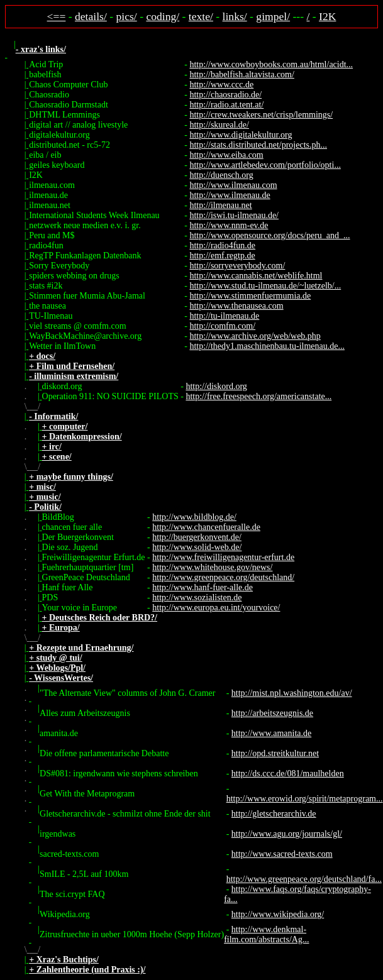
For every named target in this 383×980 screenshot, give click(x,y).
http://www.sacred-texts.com (282, 854)
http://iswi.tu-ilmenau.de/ (234, 215)
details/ (91, 16)
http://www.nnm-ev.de (229, 225)
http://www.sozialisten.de (197, 597)
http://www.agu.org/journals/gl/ (287, 834)
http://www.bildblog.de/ (194, 517)
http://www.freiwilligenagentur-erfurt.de (223, 557)
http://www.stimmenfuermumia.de (250, 296)
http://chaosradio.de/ (225, 95)
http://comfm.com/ (222, 326)
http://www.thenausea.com (236, 306)
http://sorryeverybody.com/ (237, 266)
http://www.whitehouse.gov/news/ (212, 567)
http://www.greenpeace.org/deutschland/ (223, 577)
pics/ (127, 16)
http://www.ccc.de (221, 85)
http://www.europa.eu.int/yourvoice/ (216, 608)
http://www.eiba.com (226, 155)
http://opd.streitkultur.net (275, 753)
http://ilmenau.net (220, 205)
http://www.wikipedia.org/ (278, 914)
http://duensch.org (221, 175)
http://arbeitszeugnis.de (272, 713)
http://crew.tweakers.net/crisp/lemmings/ (261, 115)
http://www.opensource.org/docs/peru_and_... (269, 235)
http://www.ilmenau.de (230, 195)
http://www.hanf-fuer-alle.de (203, 587)
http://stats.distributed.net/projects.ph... (258, 145)
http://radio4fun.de (222, 245)
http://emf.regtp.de (222, 256)
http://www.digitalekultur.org (241, 135)
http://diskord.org (216, 386)
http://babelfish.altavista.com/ (241, 74)
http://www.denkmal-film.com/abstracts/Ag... (266, 934)
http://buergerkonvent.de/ (197, 537)
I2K (327, 16)
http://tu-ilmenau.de (224, 316)
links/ (235, 16)
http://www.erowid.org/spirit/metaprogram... (305, 799)
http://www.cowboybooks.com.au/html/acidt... (271, 64)
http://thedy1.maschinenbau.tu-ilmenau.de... (267, 346)
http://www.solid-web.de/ (197, 547)
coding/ (163, 16)
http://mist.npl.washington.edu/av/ (292, 693)
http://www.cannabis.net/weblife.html (256, 276)
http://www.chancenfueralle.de (206, 527)
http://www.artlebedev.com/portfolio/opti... (265, 165)
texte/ (201, 16)
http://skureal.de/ (219, 125)
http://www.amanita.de (271, 733)
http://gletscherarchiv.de (274, 814)
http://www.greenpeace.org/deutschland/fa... (304, 879)
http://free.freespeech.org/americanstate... (258, 396)
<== (57, 16)
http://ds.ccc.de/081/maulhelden (288, 774)
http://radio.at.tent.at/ (226, 105)
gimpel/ (273, 16)
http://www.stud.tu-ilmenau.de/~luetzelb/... (265, 286)
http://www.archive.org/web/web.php (255, 336)
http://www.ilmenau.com (233, 185)
